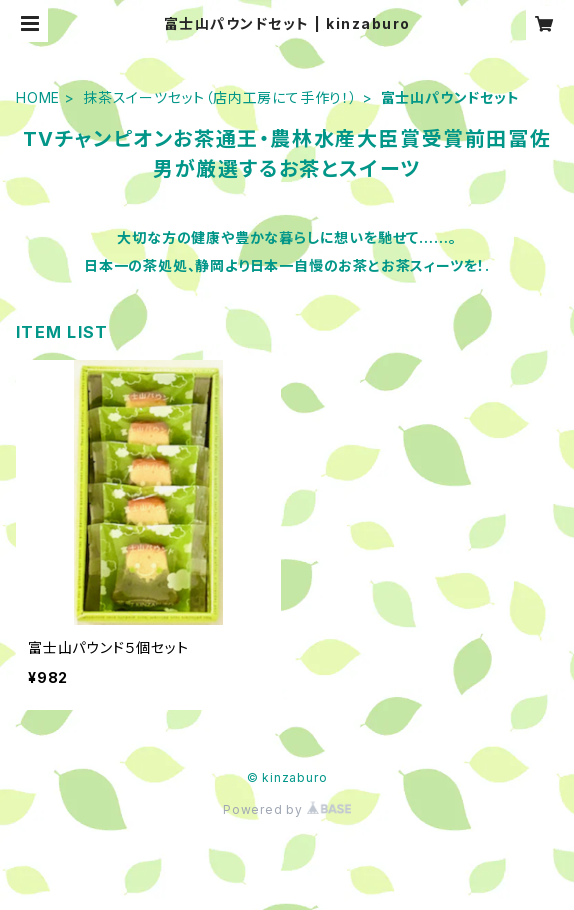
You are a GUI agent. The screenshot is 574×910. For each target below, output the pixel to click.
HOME (38, 97)
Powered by (287, 809)
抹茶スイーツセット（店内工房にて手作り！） (220, 97)
